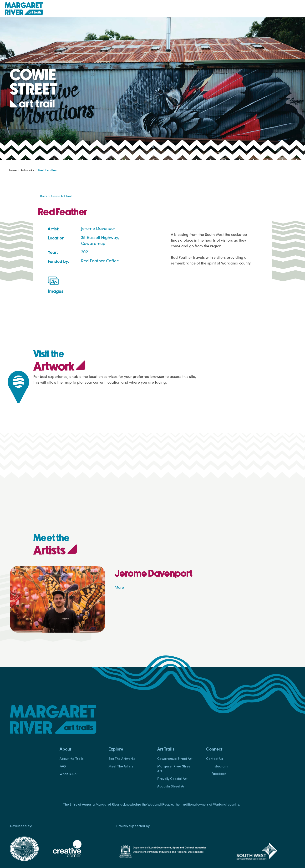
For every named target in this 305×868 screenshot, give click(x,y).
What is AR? (69, 774)
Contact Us (214, 758)
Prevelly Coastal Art (172, 778)
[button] (79, 749)
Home (12, 170)
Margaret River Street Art (174, 768)
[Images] (53, 282)
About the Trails (71, 758)
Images (56, 291)
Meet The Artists (121, 766)
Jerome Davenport (99, 228)
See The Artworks (122, 758)
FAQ (63, 766)
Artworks (27, 170)
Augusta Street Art (172, 786)
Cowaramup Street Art (175, 758)
